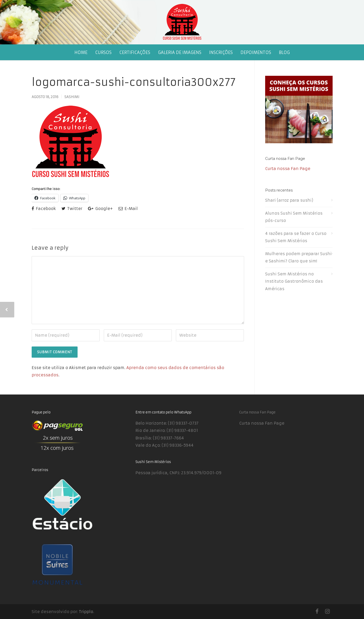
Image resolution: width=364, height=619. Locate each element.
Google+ (100, 209)
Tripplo (86, 612)
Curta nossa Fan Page (285, 159)
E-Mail (128, 209)
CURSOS (103, 52)
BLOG (284, 52)
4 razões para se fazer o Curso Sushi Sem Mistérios (296, 237)
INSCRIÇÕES (221, 52)
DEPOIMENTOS (256, 52)
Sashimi (72, 97)
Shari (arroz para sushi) (289, 200)
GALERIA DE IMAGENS (180, 52)
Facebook (44, 209)
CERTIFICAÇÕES (135, 52)
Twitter (72, 209)
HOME (81, 52)
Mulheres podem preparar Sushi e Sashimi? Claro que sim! (298, 257)
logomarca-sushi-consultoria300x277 (134, 82)
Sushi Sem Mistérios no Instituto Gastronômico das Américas (294, 281)
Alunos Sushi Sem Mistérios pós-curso (294, 217)
